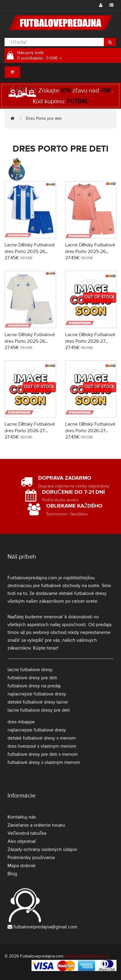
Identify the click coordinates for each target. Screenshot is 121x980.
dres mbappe (21, 722)
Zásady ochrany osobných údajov (42, 849)
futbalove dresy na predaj (34, 686)
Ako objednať (22, 841)
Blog (12, 874)
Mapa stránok (21, 866)
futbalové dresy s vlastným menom (44, 762)
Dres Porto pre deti (44, 118)
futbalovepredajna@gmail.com (45, 927)
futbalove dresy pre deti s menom (43, 754)
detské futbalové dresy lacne (38, 702)
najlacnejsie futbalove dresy (37, 694)
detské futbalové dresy (83, 593)
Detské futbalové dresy (87, 956)
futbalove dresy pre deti (32, 678)
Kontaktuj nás (22, 817)
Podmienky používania (31, 858)
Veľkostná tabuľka (27, 833)
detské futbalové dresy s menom (42, 738)
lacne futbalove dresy (30, 670)
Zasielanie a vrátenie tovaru (36, 825)
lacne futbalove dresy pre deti (39, 710)
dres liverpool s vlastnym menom (42, 746)
